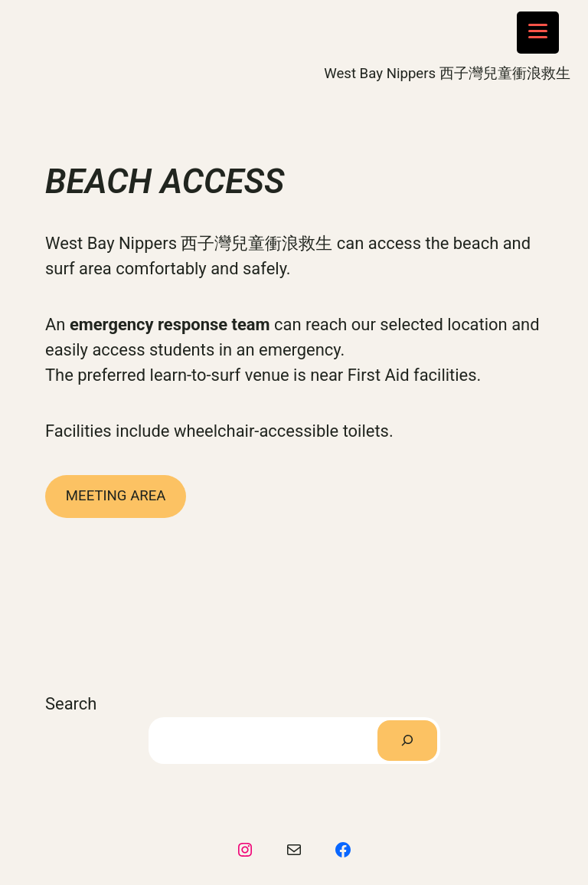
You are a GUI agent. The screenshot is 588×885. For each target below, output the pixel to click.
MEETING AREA (116, 496)
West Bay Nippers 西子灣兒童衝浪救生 (447, 74)
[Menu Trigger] (538, 33)
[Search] (407, 741)
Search (71, 704)
